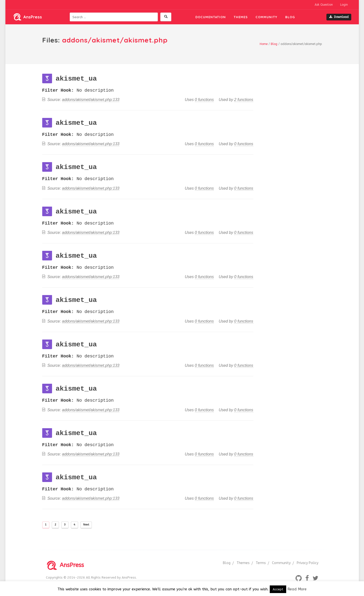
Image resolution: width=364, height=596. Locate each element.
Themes (241, 17)
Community (266, 17)
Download (339, 17)
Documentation (211, 17)
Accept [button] (278, 589)
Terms (261, 563)
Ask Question (324, 5)
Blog (290, 17)
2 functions (244, 100)
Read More (297, 589)
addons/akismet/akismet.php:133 (91, 100)
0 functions (204, 100)
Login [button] (344, 5)
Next (86, 525)
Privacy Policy (308, 563)
